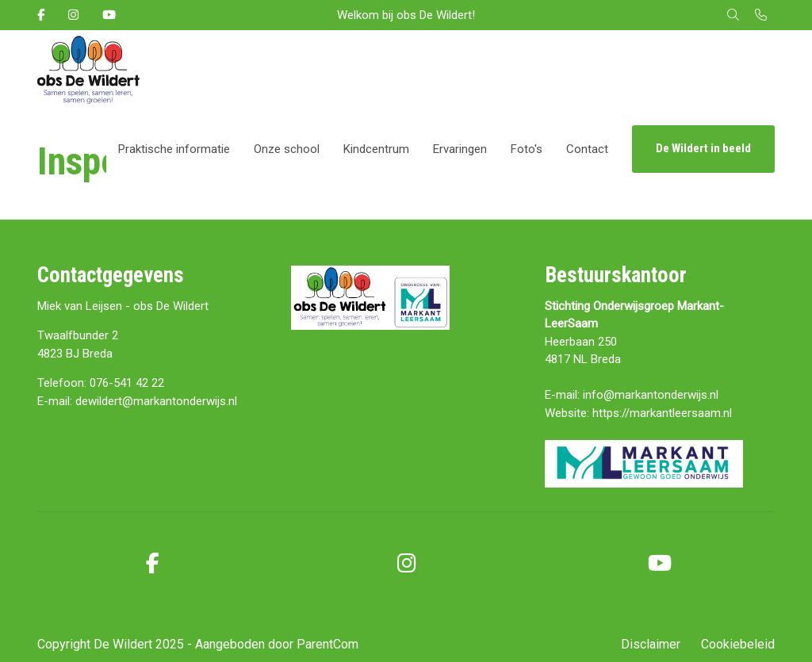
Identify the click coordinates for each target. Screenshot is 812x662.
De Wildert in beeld (703, 148)
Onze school (287, 149)
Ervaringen (460, 149)
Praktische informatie (174, 149)
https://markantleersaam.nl (662, 413)
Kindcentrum (376, 149)
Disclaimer (651, 644)
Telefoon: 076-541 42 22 (101, 383)
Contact (587, 149)
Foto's (527, 149)
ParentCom (327, 644)
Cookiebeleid (738, 644)
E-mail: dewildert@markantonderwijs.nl (137, 401)
